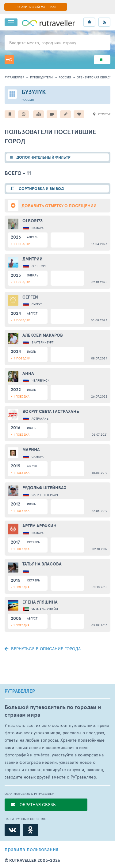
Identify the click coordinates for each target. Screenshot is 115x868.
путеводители (41, 77)
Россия (65, 77)
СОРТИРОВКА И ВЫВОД (41, 189)
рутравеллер (14, 77)
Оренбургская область (95, 77)
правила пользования (31, 849)
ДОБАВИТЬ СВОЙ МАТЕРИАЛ (36, 7)
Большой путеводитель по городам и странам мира (53, 711)
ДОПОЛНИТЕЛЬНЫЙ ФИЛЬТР (43, 157)
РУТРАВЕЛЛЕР (20, 691)
